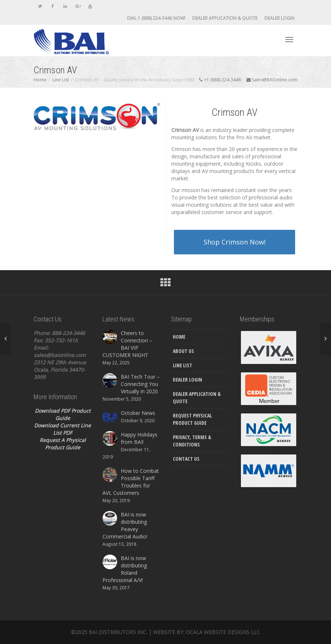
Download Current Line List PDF (62, 429)
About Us (183, 351)
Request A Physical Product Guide (63, 444)
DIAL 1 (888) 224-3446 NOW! (156, 18)
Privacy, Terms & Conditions (192, 441)
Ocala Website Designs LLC (223, 632)
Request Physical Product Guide (192, 419)
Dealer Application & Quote (225, 18)
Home (179, 337)
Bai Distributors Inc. (118, 632)
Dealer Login (279, 18)
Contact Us (186, 459)
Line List (183, 365)
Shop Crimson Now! (235, 242)
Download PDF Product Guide (63, 414)
